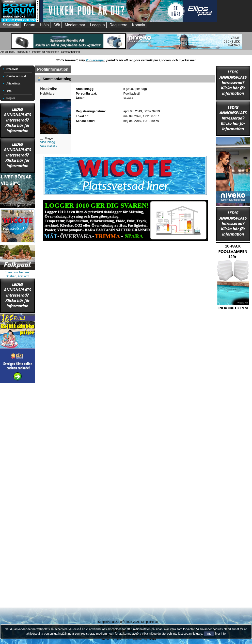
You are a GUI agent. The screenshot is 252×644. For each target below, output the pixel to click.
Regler (11, 98)
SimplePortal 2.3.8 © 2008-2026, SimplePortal (128, 622)
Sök (9, 91)
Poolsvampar (95, 60)
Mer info (220, 634)
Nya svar (12, 69)
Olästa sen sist (16, 76)
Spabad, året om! (17, 276)
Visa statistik (49, 146)
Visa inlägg (48, 142)
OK (209, 634)
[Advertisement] (17, 458)
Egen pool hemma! (18, 272)
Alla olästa (13, 83)
